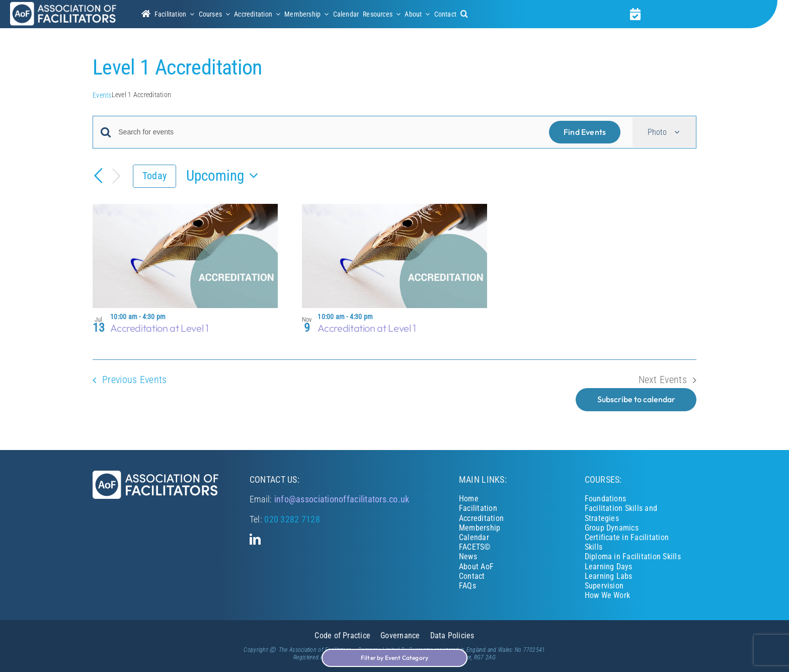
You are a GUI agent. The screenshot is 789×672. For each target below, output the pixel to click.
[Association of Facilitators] (63, 6)
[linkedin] (255, 539)
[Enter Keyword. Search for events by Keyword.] (328, 132)
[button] (464, 14)
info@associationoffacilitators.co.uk (342, 499)
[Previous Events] (99, 176)
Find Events (585, 132)
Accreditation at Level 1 (159, 328)
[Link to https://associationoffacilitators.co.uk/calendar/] (635, 14)
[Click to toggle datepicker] (225, 176)
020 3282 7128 (292, 519)
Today (154, 176)
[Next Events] (117, 176)
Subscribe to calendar (636, 399)
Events (102, 95)
